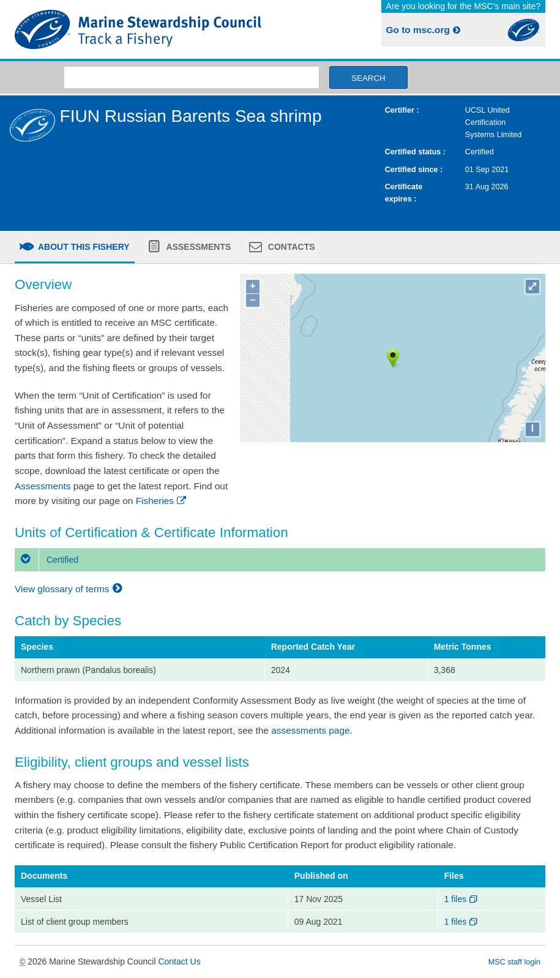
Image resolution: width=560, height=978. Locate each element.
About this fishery (83, 247)
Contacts (290, 247)
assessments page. (312, 730)
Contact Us (179, 961)
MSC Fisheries (145, 29)
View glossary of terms (70, 589)
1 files (462, 899)
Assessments (197, 247)
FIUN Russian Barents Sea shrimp (191, 116)
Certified (47, 560)
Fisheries (162, 501)
